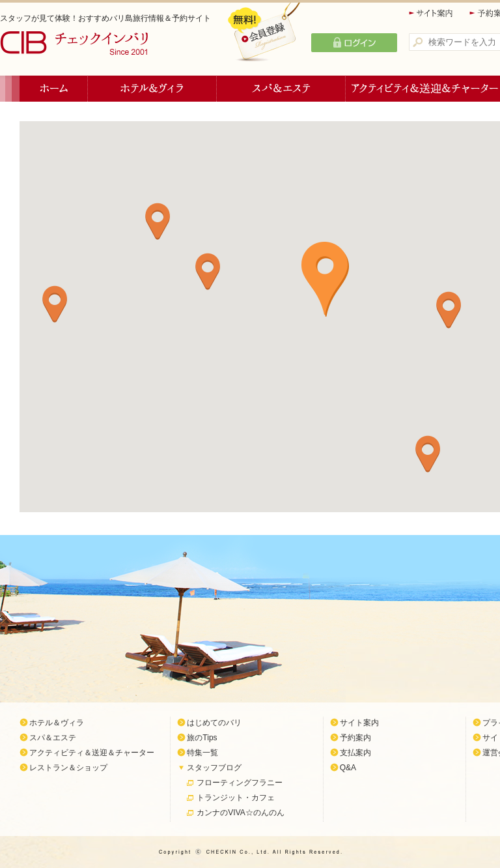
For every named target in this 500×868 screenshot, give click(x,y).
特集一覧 (202, 753)
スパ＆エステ (281, 89)
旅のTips (202, 738)
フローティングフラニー (240, 783)
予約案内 (355, 738)
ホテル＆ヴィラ (152, 89)
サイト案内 (432, 13)
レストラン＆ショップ (68, 768)
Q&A (348, 768)
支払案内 (355, 753)
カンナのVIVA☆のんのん (240, 813)
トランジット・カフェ (236, 798)
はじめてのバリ (214, 723)
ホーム (54, 89)
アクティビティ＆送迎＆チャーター (92, 753)
